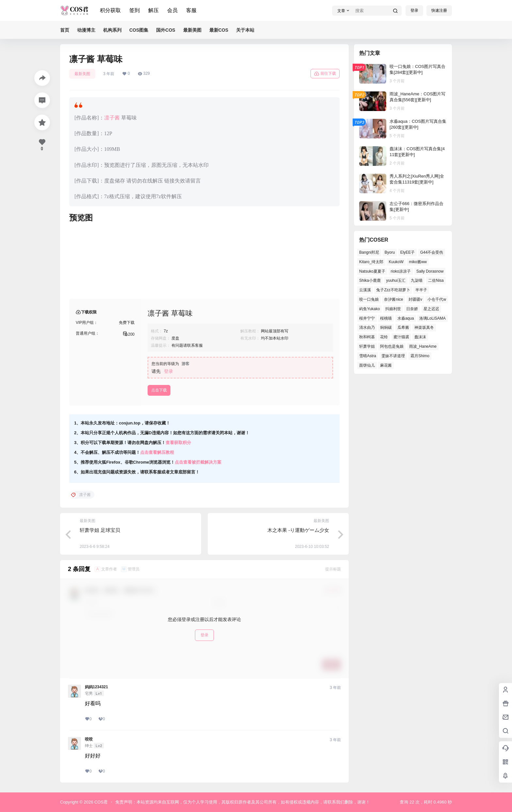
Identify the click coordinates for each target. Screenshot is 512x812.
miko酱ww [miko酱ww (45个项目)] (418, 262)
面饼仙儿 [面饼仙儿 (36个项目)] (367, 365)
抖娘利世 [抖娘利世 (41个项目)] (393, 309)
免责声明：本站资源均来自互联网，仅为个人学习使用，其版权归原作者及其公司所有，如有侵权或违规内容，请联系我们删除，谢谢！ (243, 802)
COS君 (100, 802)
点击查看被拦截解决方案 (198, 462)
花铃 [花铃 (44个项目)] (384, 337)
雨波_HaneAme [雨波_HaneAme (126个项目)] (423, 346)
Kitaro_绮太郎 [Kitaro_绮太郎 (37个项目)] (371, 262)
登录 (414, 10)
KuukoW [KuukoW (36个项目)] (396, 262)
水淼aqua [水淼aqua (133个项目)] (406, 318)
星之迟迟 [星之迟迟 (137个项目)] (431, 309)
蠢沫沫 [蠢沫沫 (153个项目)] (420, 337)
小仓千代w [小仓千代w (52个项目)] (437, 299)
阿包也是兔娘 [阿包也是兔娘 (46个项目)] (392, 346)
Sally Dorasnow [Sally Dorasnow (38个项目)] (430, 271)
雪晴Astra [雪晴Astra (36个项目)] (368, 356)
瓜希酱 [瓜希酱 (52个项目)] (403, 327)
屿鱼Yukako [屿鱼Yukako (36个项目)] (369, 309)
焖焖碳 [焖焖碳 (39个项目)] (386, 327)
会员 (172, 10)
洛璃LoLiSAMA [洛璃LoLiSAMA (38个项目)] (432, 318)
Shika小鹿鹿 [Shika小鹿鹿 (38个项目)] (370, 280)
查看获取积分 (178, 443)
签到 (135, 10)
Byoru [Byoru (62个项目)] (390, 252)
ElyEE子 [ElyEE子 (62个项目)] (408, 252)
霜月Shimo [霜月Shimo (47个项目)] (420, 356)
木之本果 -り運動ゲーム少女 (298, 530)
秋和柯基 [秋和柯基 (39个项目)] (367, 337)
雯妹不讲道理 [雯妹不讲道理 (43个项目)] (393, 356)
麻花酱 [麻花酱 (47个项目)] (386, 365)
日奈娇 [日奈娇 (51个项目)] (412, 309)
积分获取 (110, 10)
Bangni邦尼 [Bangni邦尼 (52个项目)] (369, 252)
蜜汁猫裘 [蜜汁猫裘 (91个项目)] (401, 337)
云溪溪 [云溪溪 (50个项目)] (365, 290)
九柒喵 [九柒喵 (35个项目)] (417, 280)
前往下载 (325, 74)
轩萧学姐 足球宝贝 (100, 530)
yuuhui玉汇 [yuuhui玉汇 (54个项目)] (396, 280)
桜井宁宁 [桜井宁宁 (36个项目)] (367, 318)
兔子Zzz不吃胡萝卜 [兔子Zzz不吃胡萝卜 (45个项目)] (393, 290)
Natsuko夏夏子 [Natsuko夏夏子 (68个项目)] (372, 271)
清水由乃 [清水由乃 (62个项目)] (367, 327)
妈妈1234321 (96, 687)
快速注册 (439, 10)
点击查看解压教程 (157, 452)
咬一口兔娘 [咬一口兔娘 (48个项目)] (369, 299)
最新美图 (82, 74)
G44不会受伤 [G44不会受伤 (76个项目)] (432, 252)
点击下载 (159, 390)
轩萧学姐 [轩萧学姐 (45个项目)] (367, 346)
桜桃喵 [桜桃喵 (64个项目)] (386, 318)
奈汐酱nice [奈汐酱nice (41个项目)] (393, 299)
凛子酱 (112, 118)
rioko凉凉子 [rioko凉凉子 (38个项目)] (401, 271)
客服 (191, 10)
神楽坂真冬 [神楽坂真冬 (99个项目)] (424, 327)
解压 (153, 10)
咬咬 (89, 739)
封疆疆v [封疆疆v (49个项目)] (415, 299)
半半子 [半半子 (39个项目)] (421, 290)
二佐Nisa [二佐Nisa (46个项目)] (436, 280)
